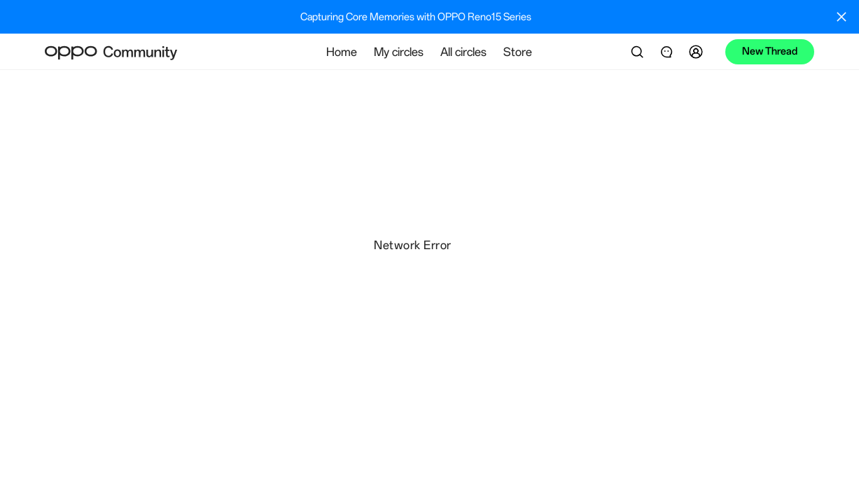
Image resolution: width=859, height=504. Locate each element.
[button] (698, 52)
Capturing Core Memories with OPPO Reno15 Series (416, 17)
